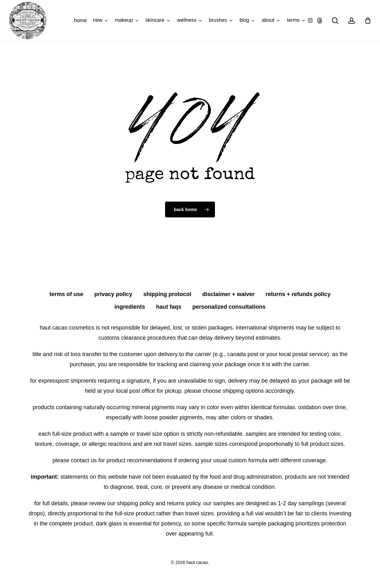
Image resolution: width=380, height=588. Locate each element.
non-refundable (223, 434)
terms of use (66, 294)
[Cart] (368, 21)
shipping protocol (167, 294)
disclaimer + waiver (229, 294)
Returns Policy (184, 503)
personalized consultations (229, 307)
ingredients (130, 307)
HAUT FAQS (169, 307)
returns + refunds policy (298, 294)
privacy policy (113, 294)
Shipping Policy (136, 503)
